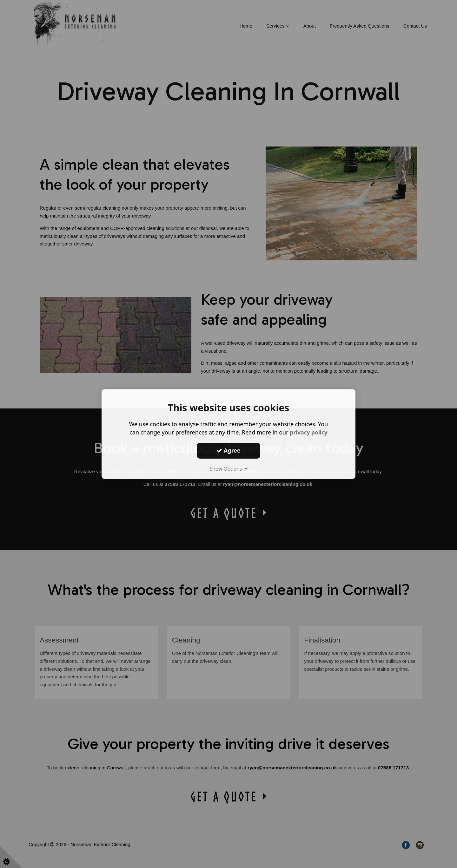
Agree (228, 450)
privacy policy (309, 432)
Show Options (228, 469)
